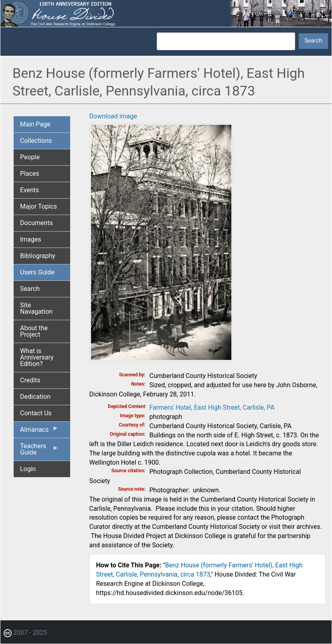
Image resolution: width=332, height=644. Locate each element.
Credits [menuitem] (30, 380)
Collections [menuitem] (36, 141)
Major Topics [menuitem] (38, 206)
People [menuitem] (30, 157)
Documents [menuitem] (36, 223)
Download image (113, 116)
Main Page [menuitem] (35, 124)
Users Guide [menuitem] (37, 272)
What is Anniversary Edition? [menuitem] (37, 357)
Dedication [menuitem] (35, 397)
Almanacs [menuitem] (39, 431)
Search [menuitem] (30, 289)
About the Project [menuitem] (34, 331)
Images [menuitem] (31, 239)
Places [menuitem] (30, 174)
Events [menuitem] (29, 190)
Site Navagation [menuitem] (36, 308)
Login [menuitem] (28, 469)
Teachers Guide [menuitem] (39, 451)
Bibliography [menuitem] (38, 256)
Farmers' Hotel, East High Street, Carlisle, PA (212, 407)
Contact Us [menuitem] (36, 413)
